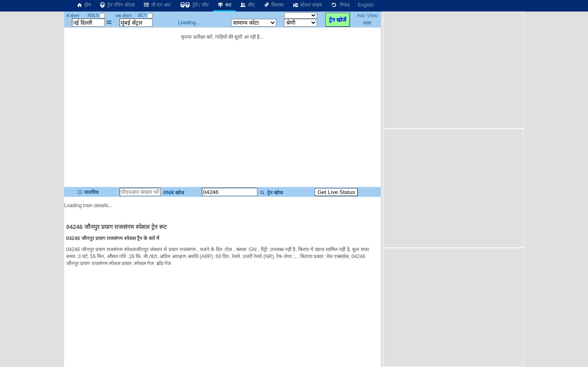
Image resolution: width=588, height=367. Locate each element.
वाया (367, 23)
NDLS (96, 15)
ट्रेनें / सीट (194, 5)
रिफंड (340, 5)
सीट (247, 5)
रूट (224, 5)
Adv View (367, 16)
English (366, 5)
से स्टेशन (73, 16)
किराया (273, 5)
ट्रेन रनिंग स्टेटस (117, 5)
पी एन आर (157, 5)
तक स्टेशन (124, 16)
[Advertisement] (454, 69)
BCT (146, 15)
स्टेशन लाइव (307, 5)
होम (83, 5)
